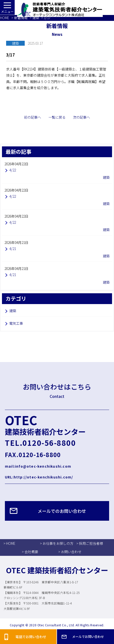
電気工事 (16, 323)
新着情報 (21, 18)
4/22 (13, 170)
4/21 (13, 249)
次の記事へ (81, 117)
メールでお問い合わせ (88, 637)
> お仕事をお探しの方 (57, 543)
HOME (5, 18)
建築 (36, 18)
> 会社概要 (30, 552)
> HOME (9, 543)
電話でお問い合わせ (31, 637)
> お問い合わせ (70, 552)
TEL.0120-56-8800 (40, 443)
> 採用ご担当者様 (90, 543)
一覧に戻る (57, 117)
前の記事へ (33, 117)
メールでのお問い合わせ (62, 511)
